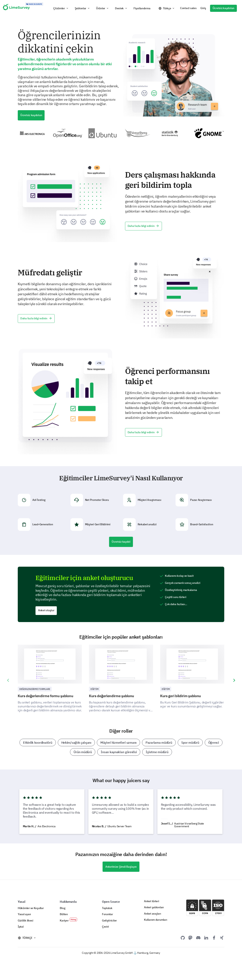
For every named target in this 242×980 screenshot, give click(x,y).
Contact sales (188, 8)
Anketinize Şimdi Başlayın (121, 867)
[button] (61, 8)
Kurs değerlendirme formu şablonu (45, 696)
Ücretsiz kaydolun (223, 8)
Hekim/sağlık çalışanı (76, 742)
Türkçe (167, 8)
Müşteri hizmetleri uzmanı (118, 742)
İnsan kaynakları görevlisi (119, 752)
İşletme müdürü (157, 752)
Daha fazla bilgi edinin (143, 226)
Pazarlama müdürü (159, 742)
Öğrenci (214, 742)
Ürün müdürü (83, 752)
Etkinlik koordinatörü (38, 742)
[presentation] (8, 680)
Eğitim (94, 689)
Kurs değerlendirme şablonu (112, 696)
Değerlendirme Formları (35, 689)
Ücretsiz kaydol (121, 542)
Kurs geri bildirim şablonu (181, 696)
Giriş (203, 8)
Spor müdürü (190, 742)
